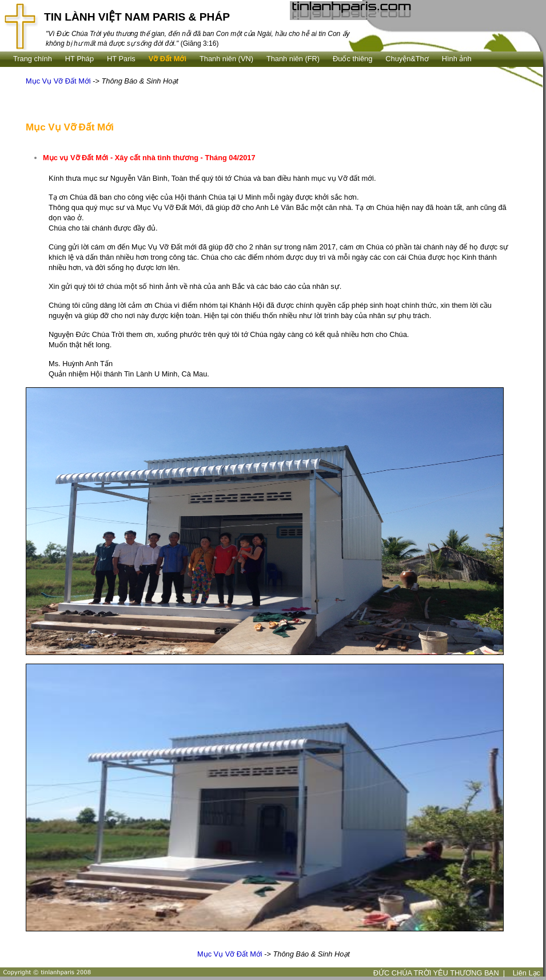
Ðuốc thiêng (352, 59)
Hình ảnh (457, 59)
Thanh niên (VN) (226, 59)
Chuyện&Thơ (407, 59)
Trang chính (33, 59)
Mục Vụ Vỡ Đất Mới (58, 81)
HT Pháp (79, 59)
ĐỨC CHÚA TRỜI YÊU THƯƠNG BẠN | (439, 973)
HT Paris (121, 59)
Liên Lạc (527, 973)
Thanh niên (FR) (293, 59)
